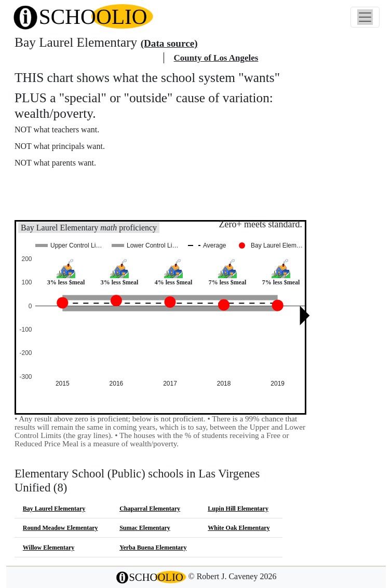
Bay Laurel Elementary (54, 509)
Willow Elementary (49, 548)
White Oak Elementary (239, 528)
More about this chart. (59, 182)
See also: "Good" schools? (66, 204)
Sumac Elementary (145, 528)
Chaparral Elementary (150, 509)
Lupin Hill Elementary (238, 509)
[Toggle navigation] (365, 17)
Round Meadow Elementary (60, 528)
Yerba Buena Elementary (153, 548)
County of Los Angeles (216, 58)
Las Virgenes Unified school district (87, 58)
